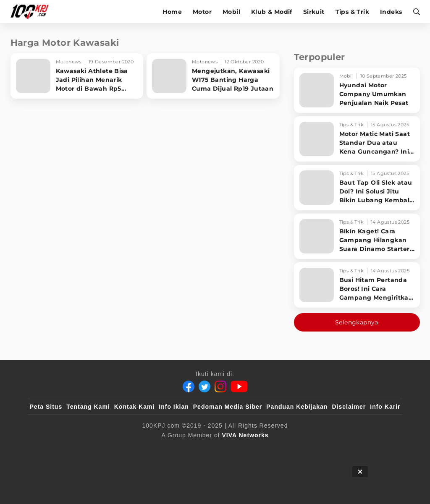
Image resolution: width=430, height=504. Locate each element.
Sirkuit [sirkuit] (314, 12)
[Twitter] (205, 386)
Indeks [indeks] (391, 12)
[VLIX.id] (165, 449)
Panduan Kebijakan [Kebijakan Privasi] (297, 407)
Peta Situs (46, 407)
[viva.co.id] (52, 449)
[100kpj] (92, 449)
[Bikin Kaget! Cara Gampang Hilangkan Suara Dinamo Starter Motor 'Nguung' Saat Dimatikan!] (357, 236)
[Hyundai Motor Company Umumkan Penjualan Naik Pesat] (357, 90)
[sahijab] (126, 449)
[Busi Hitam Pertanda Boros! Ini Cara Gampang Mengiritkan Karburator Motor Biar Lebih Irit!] (357, 285)
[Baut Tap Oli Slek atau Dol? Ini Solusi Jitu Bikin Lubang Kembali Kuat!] (357, 188)
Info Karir (385, 407)
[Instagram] (220, 386)
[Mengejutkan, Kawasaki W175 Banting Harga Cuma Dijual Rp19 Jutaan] (213, 76)
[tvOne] (232, 449)
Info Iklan (174, 407)
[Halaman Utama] (33, 12)
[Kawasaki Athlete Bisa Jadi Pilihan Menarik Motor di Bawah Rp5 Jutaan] (77, 76)
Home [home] (172, 12)
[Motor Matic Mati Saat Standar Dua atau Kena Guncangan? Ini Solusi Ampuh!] (357, 139)
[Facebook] (189, 386)
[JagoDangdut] (381, 449)
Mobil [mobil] (231, 12)
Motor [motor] (202, 12)
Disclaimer (349, 407)
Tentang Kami (88, 407)
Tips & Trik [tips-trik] (352, 12)
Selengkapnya (357, 322)
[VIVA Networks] (245, 435)
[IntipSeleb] (337, 449)
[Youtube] (239, 386)
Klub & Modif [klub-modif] (272, 12)
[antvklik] (296, 449)
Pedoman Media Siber (228, 407)
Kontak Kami (135, 407)
